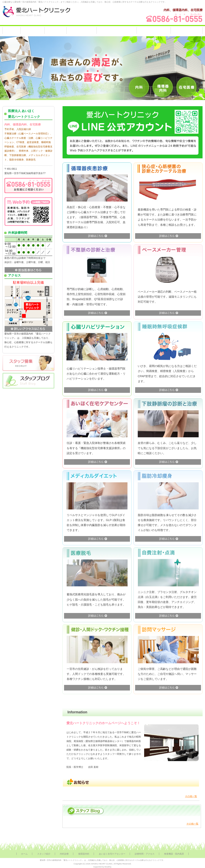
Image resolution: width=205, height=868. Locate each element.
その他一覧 (191, 796)
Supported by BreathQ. (102, 867)
